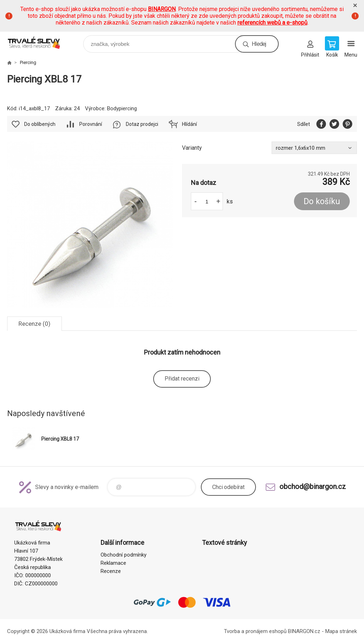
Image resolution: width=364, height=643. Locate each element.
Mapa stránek (341, 631)
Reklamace (113, 563)
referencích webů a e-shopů (272, 23)
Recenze (111, 571)
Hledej (259, 44)
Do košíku (322, 201)
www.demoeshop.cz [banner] (39, 42)
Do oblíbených (40, 124)
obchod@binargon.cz (313, 487)
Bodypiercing (122, 108)
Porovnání (91, 124)
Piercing (28, 62)
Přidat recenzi (182, 379)
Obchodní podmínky (124, 555)
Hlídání (189, 124)
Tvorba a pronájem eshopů (255, 631)
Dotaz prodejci (142, 124)
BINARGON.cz (304, 631)
